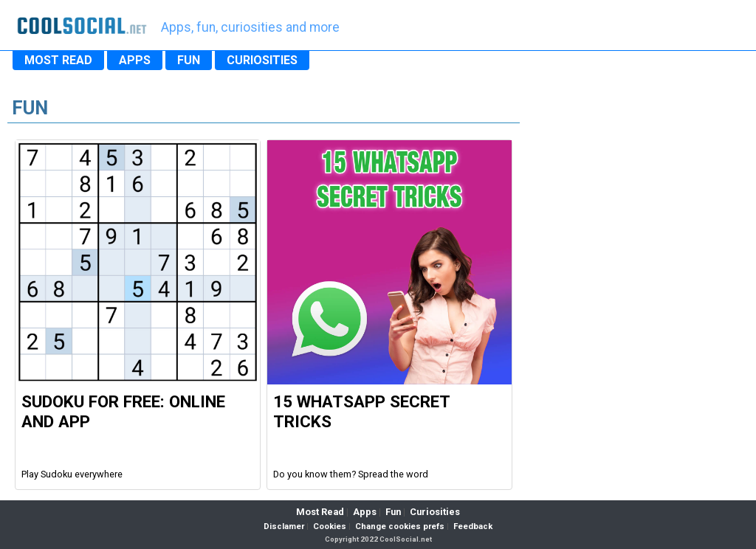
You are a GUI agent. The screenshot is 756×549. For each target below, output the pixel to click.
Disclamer (284, 526)
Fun (393, 512)
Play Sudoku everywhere (72, 474)
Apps (365, 512)
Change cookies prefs (400, 526)
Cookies (330, 526)
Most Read (320, 512)
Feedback (473, 526)
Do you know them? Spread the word (351, 474)
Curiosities (435, 512)
